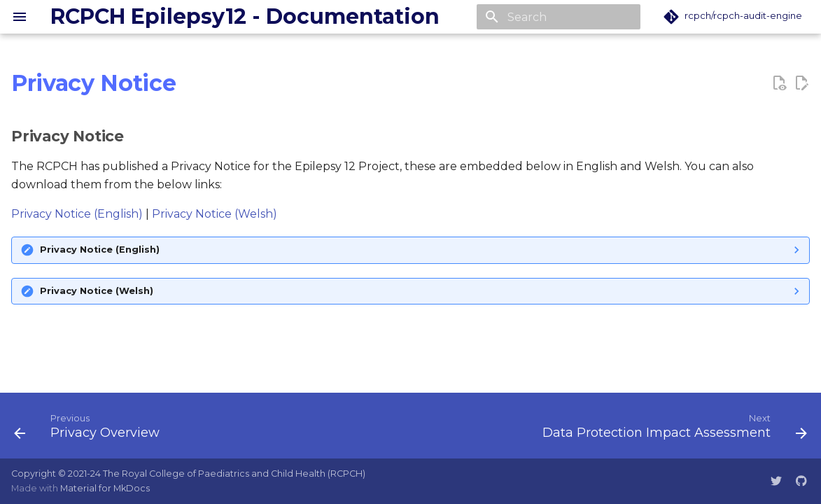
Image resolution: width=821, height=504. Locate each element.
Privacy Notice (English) (77, 214)
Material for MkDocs (105, 488)
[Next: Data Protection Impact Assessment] (672, 430)
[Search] (559, 17)
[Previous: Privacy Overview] (90, 430)
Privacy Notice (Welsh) (215, 214)
